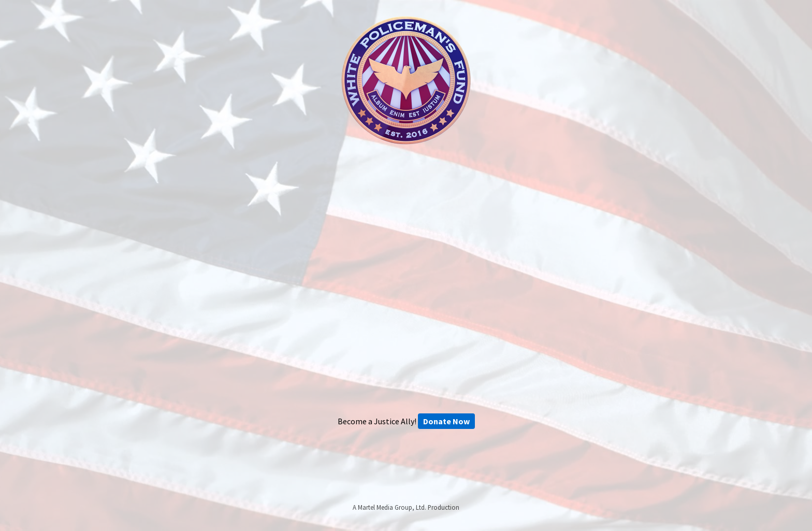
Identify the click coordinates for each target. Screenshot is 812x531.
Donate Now (446, 421)
